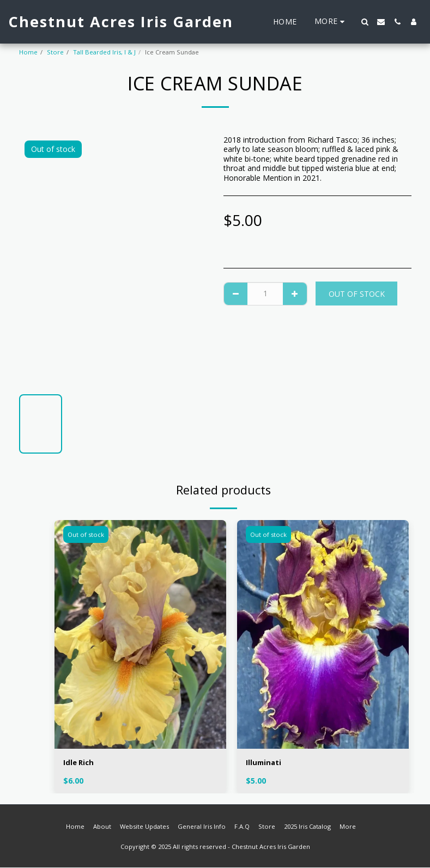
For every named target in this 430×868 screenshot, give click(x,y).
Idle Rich (80, 763)
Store (55, 52)
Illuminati (264, 763)
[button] (365, 22)
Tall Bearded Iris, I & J (104, 52)
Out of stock (357, 294)
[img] (140, 634)
